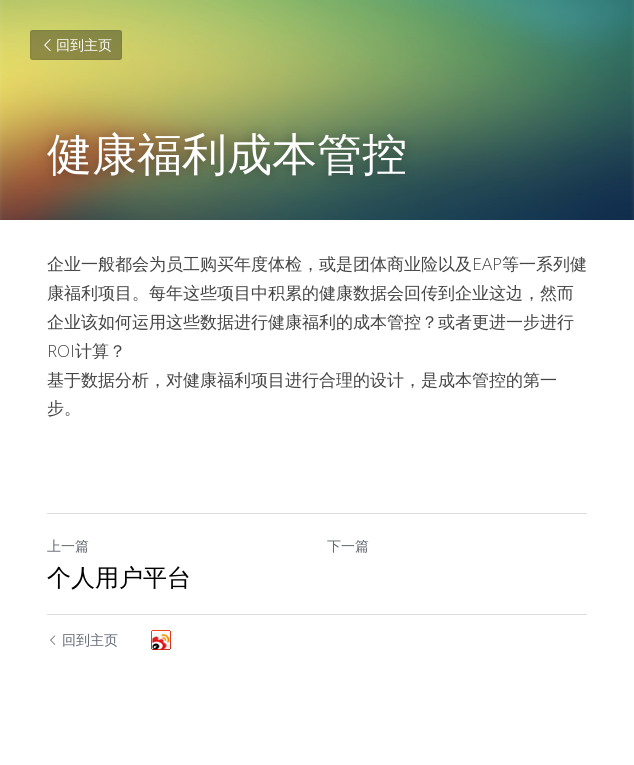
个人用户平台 (119, 577)
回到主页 (76, 44)
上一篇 (68, 545)
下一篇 (348, 545)
